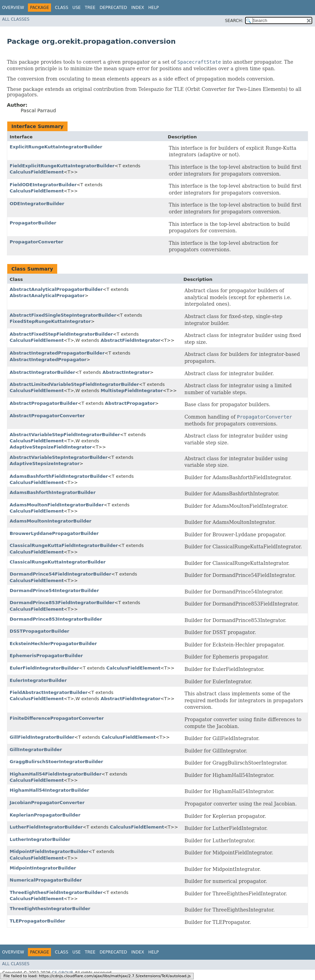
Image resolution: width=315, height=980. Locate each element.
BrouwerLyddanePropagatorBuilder (54, 533)
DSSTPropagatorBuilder (39, 631)
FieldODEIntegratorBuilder (43, 185)
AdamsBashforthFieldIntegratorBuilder (59, 476)
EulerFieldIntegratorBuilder (44, 668)
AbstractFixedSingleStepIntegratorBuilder (63, 315)
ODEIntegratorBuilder (37, 204)
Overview (13, 8)
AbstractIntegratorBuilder (42, 372)
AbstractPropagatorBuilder (44, 403)
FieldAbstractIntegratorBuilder (49, 692)
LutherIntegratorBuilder (40, 839)
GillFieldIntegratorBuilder (42, 737)
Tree (90, 8)
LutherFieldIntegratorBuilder (46, 827)
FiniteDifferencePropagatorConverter (57, 718)
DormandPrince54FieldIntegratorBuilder (60, 574)
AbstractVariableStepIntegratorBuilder (59, 457)
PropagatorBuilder (33, 223)
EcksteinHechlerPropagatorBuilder (53, 644)
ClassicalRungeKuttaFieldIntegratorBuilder (64, 545)
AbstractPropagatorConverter (47, 416)
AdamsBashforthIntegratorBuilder (53, 492)
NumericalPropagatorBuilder (46, 880)
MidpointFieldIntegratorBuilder (49, 851)
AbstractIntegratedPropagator (48, 360)
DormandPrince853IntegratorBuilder (56, 619)
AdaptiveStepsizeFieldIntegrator (51, 447)
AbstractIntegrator (126, 372)
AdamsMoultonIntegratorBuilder (50, 521)
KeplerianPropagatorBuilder (45, 815)
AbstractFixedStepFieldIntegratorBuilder (61, 334)
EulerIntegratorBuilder (38, 680)
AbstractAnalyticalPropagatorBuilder (56, 289)
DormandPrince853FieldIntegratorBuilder (62, 603)
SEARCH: (234, 21)
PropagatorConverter (36, 242)
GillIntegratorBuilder (36, 750)
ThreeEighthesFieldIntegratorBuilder (56, 892)
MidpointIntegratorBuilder (43, 868)
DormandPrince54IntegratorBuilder (54, 591)
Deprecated (113, 8)
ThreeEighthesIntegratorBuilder (50, 909)
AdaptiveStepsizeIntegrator (45, 463)
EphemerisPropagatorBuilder (46, 656)
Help (154, 8)
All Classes (16, 19)
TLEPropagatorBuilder (37, 921)
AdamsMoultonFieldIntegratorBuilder (57, 505)
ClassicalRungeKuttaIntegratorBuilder (58, 562)
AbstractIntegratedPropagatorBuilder (57, 353)
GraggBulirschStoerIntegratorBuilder (56, 762)
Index (138, 8)
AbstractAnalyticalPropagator (47, 296)
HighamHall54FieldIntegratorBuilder (56, 774)
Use (77, 8)
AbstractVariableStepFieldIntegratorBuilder (65, 435)
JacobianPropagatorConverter (47, 803)
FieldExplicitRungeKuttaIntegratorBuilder (62, 166)
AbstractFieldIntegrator (131, 340)
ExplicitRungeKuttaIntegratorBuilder (56, 147)
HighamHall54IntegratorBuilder (49, 790)
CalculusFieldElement (37, 172)
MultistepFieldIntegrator (132, 391)
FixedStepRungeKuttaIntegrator (50, 321)
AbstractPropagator (130, 403)
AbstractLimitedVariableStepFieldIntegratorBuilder (74, 384)
